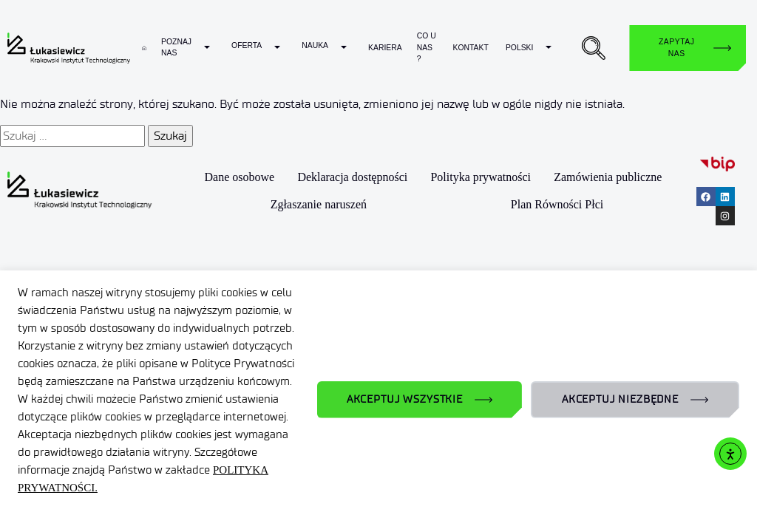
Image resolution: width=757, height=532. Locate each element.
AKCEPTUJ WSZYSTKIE (405, 399)
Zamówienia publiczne (608, 178)
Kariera (385, 48)
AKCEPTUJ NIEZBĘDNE (620, 399)
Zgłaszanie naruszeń (319, 204)
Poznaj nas (176, 48)
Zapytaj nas (676, 48)
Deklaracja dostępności (352, 178)
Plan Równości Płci (557, 204)
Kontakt (470, 48)
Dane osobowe (240, 178)
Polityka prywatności (481, 178)
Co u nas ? (427, 47)
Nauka (315, 45)
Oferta (247, 45)
